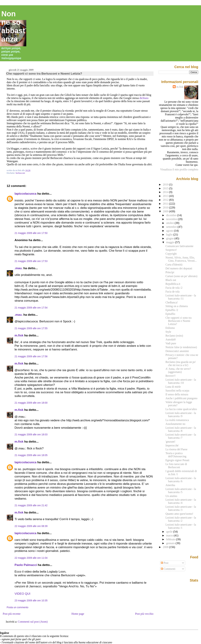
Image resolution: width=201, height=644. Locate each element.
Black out (171, 280)
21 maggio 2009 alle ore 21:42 (31, 505)
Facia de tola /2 (174, 288)
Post (165, 563)
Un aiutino (171, 496)
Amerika (170, 485)
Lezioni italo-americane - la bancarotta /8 (181, 429)
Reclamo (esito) (174, 336)
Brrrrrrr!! (171, 376)
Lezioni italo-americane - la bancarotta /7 (181, 436)
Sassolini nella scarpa (177, 391)
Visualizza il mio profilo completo (179, 169)
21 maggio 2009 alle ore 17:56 (31, 356)
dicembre (172, 215)
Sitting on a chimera (177, 306)
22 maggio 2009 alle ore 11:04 (31, 558)
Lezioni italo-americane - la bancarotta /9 (181, 415)
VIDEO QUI (22, 594)
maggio (171, 242)
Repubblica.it (173, 284)
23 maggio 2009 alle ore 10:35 (31, 600)
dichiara (144, 98)
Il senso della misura (177, 394)
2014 (166, 192)
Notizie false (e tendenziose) (181, 347)
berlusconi (20, 173)
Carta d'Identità (174, 265)
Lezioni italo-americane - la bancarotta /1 (181, 526)
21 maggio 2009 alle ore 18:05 (31, 455)
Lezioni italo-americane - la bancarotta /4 (181, 501)
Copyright (171, 254)
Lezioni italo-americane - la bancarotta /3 (181, 508)
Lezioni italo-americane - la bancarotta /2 (181, 519)
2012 (166, 200)
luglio (170, 235)
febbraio (171, 539)
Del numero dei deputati (179, 268)
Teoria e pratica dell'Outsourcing (176, 455)
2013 (166, 196)
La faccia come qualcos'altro (181, 409)
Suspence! (171, 250)
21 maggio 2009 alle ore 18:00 (31, 403)
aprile (170, 532)
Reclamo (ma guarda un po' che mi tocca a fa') (181, 364)
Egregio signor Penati (177, 460)
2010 (166, 208)
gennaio (171, 543)
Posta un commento (18, 607)
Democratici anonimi (177, 351)
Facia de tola (172, 292)
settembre (172, 227)
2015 (166, 188)
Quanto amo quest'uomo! (179, 514)
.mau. (18, 268)
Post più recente (12, 614)
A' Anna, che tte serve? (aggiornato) (178, 370)
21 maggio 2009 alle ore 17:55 (31, 328)
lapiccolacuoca (25, 194)
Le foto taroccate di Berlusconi (176, 466)
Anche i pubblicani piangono (181, 398)
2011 (166, 204)
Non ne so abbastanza (13, 26)
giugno (170, 238)
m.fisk (19, 335)
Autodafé (171, 339)
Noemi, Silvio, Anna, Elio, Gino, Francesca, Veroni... (181, 259)
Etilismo (170, 328)
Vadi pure (171, 343)
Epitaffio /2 (172, 310)
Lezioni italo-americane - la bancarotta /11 (181, 297)
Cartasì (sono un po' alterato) (181, 276)
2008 (166, 547)
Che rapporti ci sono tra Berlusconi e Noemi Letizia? (44, 74)
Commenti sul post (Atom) (33, 622)
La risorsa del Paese (176, 449)
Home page (78, 614)
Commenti (168, 569)
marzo (170, 535)
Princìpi (170, 272)
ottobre (170, 223)
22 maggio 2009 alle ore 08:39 (31, 526)
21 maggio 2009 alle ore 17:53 (31, 261)
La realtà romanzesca (177, 420)
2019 (166, 185)
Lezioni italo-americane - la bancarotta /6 (181, 480)
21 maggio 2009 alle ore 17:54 (31, 308)
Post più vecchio (144, 614)
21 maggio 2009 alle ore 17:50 (31, 233)
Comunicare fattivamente (179, 246)
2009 (166, 211)
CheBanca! (172, 302)
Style (168, 332)
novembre (172, 219)
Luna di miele (173, 387)
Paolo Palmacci (26, 565)
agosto (170, 231)
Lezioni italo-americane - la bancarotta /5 (181, 491)
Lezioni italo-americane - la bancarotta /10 (181, 381)
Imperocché (172, 445)
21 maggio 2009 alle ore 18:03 (31, 434)
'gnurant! (170, 442)
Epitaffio (170, 314)
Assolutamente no (175, 424)
